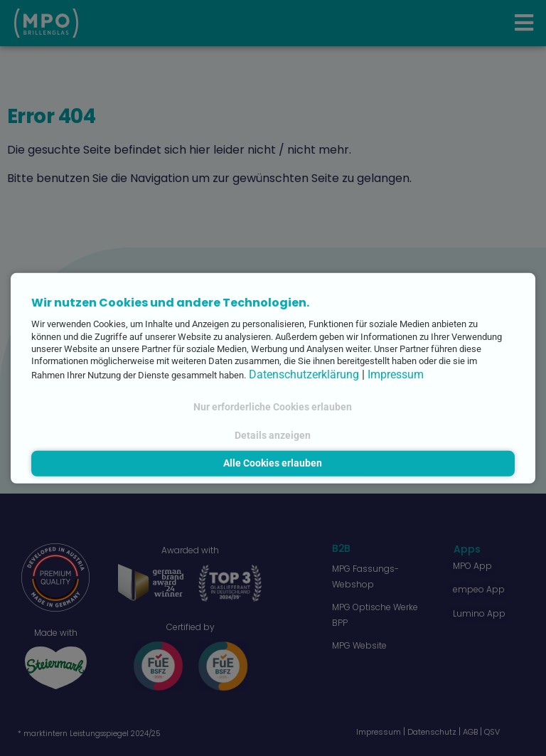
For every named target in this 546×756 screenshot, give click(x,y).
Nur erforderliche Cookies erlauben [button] (273, 407)
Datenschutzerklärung (304, 374)
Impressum (396, 374)
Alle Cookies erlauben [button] (273, 463)
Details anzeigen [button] (273, 435)
